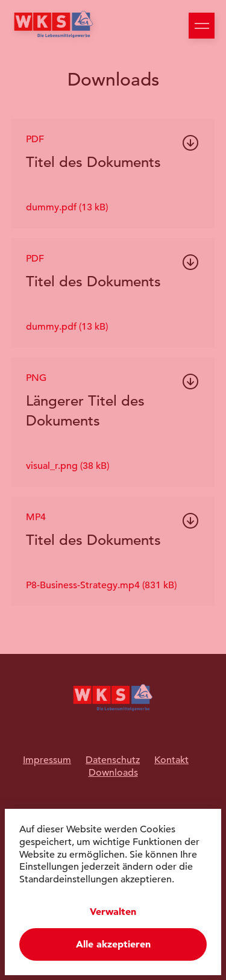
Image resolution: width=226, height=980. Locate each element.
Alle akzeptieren (113, 944)
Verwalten (113, 912)
